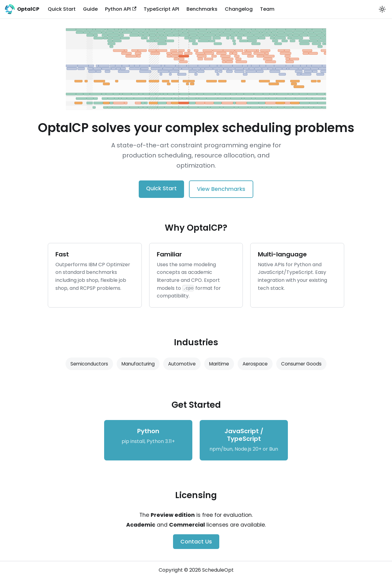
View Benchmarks (221, 189)
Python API (121, 9)
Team (267, 9)
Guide (90, 9)
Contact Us (196, 542)
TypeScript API (161, 9)
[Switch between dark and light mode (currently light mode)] (382, 9)
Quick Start (62, 9)
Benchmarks (202, 9)
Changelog (239, 9)
